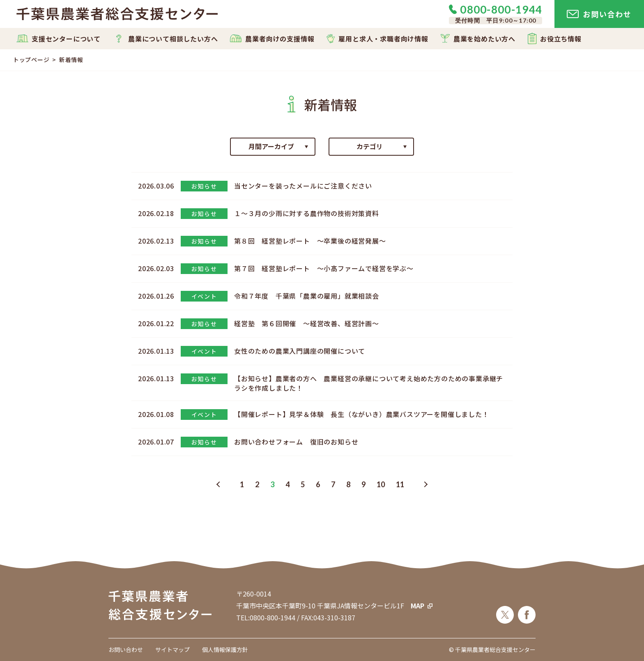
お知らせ (204, 186)
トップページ (31, 60)
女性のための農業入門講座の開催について (300, 351)
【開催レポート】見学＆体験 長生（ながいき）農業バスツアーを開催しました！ (362, 414)
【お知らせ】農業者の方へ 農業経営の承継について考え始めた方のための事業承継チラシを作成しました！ (369, 383)
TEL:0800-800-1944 (266, 617)
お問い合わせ (126, 649)
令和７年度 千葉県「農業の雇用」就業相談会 (307, 296)
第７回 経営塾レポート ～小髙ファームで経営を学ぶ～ (324, 268)
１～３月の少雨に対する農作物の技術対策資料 (307, 213)
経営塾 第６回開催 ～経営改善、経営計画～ (307, 323)
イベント (204, 296)
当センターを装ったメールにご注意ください (303, 186)
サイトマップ (172, 649)
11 (400, 484)
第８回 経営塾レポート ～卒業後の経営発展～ (310, 241)
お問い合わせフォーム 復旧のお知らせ (296, 442)
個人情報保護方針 (225, 649)
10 (381, 484)
